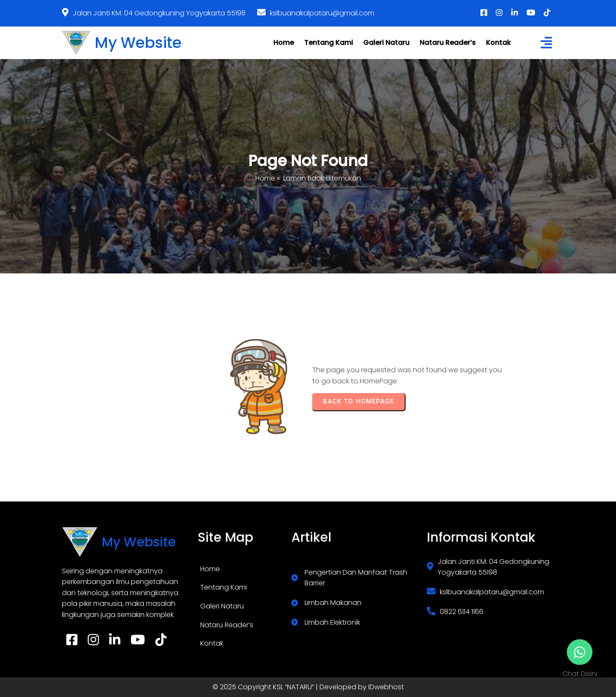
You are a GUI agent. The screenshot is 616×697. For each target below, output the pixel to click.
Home (265, 178)
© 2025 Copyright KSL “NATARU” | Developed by (290, 687)
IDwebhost (386, 687)
